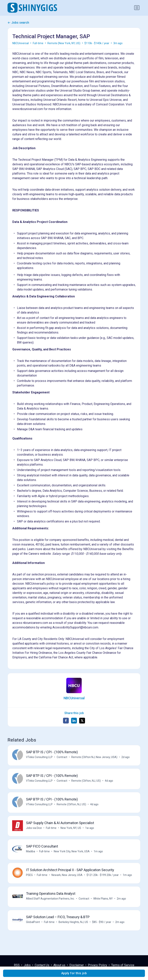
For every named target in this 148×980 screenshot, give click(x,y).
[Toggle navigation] (137, 8)
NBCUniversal (21, 43)
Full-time (38, 43)
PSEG (30, 877)
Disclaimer (77, 965)
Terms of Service (123, 965)
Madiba (31, 853)
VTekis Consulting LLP (40, 757)
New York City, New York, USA (72, 853)
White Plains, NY (103, 901)
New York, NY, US (71, 829)
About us (59, 965)
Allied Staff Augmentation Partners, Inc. (50, 901)
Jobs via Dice (34, 829)
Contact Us (42, 965)
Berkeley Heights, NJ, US (74, 925)
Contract (62, 757)
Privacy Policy (98, 965)
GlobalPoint (33, 925)
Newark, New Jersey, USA (67, 877)
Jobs (27, 965)
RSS (17, 965)
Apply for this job (74, 973)
